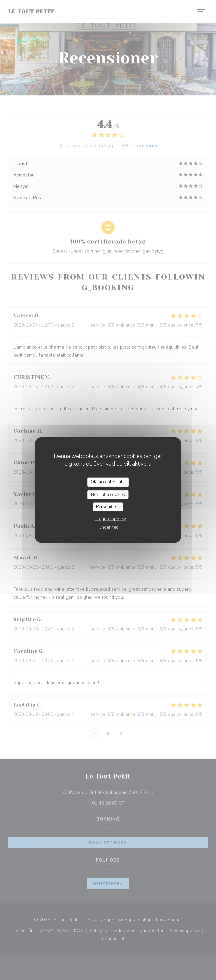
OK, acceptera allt (108, 482)
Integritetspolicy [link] (110, 519)
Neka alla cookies (108, 494)
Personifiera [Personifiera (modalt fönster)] (108, 507)
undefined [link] (109, 527)
